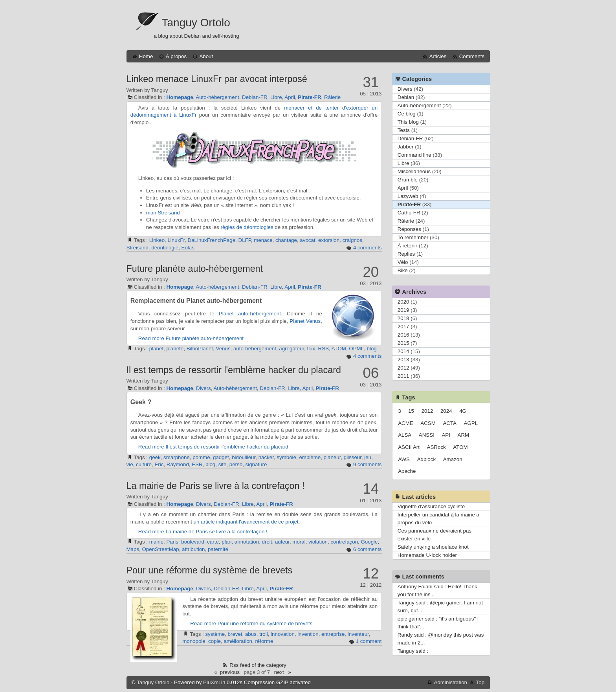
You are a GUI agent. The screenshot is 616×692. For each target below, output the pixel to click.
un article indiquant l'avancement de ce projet (246, 522)
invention (308, 634)
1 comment (369, 641)
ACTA (450, 423)
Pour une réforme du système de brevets (210, 570)
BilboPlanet (200, 349)
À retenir (407, 246)
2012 (403, 368)
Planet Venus (305, 321)
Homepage (180, 97)
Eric (159, 464)
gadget (221, 457)
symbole (286, 457)
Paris (172, 542)
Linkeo (157, 240)
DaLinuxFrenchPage (212, 240)
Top (480, 682)
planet (156, 349)
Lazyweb (408, 196)
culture (144, 464)
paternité (218, 549)
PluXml (211, 682)
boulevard (193, 542)
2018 (403, 318)
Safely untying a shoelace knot (433, 547)
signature (256, 464)
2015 (403, 343)
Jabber (406, 147)
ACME (406, 423)
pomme (201, 457)
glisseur (353, 457)
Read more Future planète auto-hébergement (191, 338)
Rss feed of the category (258, 665)
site (223, 464)
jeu (368, 457)
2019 (403, 310)
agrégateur (291, 349)
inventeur (358, 634)
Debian (406, 97)
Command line (414, 155)
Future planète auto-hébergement (195, 269)
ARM (464, 435)
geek (155, 457)
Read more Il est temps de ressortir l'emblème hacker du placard (213, 447)
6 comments (368, 549)
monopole (194, 641)
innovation (283, 634)
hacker (266, 457)
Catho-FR (409, 213)
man (151, 213)
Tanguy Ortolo (196, 23)
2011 (403, 376)
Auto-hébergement (217, 97)
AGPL (471, 423)
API (446, 435)
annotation (247, 542)
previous (230, 672)
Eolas (188, 248)
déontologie (165, 248)
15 (411, 411)
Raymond (178, 464)
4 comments (368, 248)
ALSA (405, 435)
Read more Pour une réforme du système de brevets (251, 623)
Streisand (169, 213)
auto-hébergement (259, 314)
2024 (446, 411)
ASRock (436, 447)
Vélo (403, 262)
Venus (223, 349)
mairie (156, 542)
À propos (176, 56)
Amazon (453, 459)
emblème (310, 457)
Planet (226, 314)
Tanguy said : (413, 651)
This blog (408, 122)
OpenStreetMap (161, 549)
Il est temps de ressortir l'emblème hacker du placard (234, 370)
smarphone (177, 457)
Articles (438, 56)
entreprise (333, 634)
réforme (264, 641)
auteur (282, 542)
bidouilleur (244, 457)
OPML (356, 349)
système (215, 634)
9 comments (368, 464)
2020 (403, 302)
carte (213, 542)
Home (146, 56)
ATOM (339, 349)
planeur (332, 457)
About (206, 56)
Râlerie (332, 97)
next (279, 672)
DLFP (245, 240)
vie (130, 464)
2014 (403, 351)
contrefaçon (344, 542)
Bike (403, 270)
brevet (235, 634)
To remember (413, 237)
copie (214, 641)
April (290, 97)
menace (263, 240)
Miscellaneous (414, 171)
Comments (472, 56)
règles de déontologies (247, 227)
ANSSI (427, 435)
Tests (404, 130)
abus (251, 634)
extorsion (329, 240)
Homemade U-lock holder (427, 555)
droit (267, 542)
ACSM (428, 423)
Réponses (409, 229)
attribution (193, 549)
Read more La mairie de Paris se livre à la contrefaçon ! (203, 532)
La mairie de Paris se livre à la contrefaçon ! (216, 486)
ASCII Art (409, 447)
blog (372, 349)
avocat (307, 240)
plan (226, 542)
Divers (203, 388)
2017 (403, 327)
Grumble (408, 180)
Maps (133, 549)
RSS (324, 349)
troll (263, 634)
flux (311, 349)
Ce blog (407, 114)
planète (175, 349)
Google (369, 542)
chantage (286, 240)
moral (299, 542)
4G (463, 411)
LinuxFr (176, 240)
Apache (407, 471)
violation (318, 542)
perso (236, 464)
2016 (403, 335)
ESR (197, 464)
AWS (404, 459)
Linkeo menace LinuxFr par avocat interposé (217, 79)
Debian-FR (255, 97)
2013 (403, 360)
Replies (406, 254)
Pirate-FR (309, 97)
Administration (451, 682)
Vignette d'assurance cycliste (431, 506)
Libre (276, 97)
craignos (352, 240)
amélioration (238, 641)
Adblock (426, 459)
